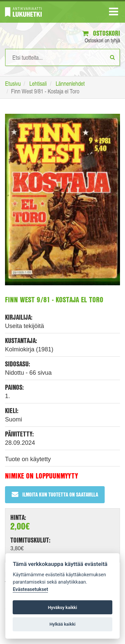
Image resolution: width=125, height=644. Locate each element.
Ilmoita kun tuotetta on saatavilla (55, 494)
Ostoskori (101, 33)
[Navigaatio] (113, 13)
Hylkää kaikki (62, 624)
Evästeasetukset (30, 589)
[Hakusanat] (62, 57)
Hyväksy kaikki (62, 607)
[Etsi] (112, 57)
